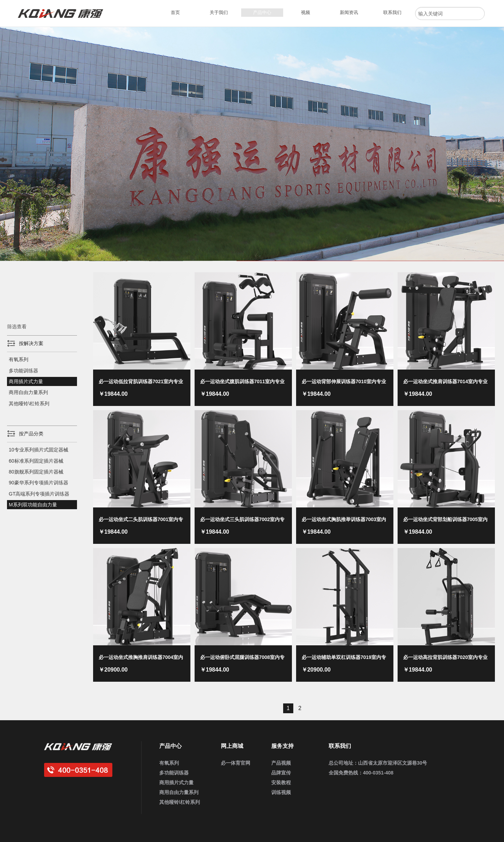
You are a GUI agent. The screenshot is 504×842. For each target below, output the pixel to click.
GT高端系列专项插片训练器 (39, 494)
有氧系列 (19, 359)
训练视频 (281, 792)
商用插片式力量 (26, 381)
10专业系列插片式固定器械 (38, 450)
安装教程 (281, 783)
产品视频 (281, 763)
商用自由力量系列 (28, 392)
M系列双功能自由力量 (33, 505)
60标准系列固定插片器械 (36, 461)
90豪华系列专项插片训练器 (38, 483)
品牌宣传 (281, 773)
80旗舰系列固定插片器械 (36, 472)
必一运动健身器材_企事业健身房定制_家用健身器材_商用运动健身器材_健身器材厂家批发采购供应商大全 (63, 13)
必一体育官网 (236, 763)
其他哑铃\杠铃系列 (29, 404)
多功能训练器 (23, 371)
